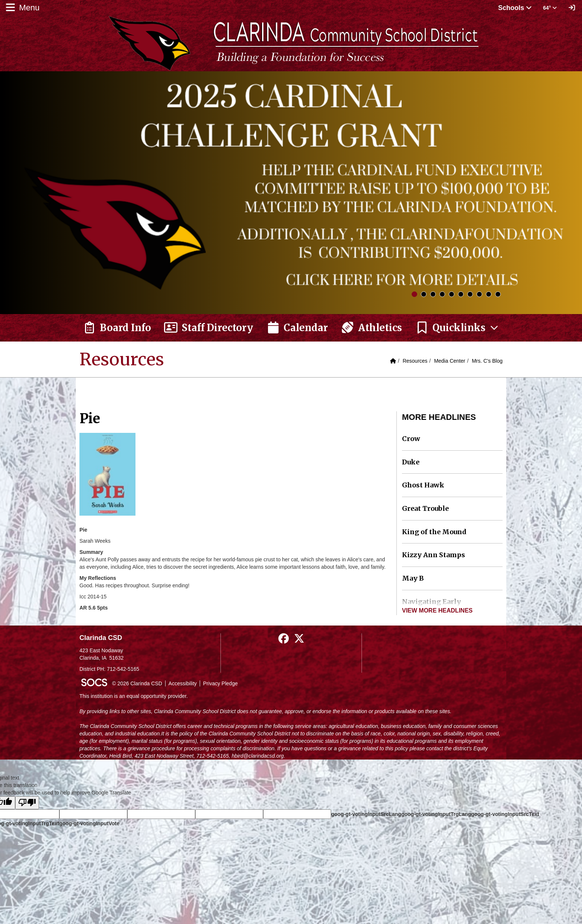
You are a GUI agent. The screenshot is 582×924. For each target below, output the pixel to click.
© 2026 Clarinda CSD (137, 683)
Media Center (449, 361)
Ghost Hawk (423, 485)
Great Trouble (425, 508)
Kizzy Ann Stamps (434, 555)
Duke (411, 462)
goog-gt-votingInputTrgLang (436, 814)
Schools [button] (515, 8)
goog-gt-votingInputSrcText (505, 814)
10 (498, 294)
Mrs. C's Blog (487, 361)
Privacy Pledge (220, 683)
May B (413, 578)
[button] (457, 328)
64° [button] (550, 8)
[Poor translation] (27, 803)
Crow (411, 439)
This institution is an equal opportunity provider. (134, 696)
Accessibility (183, 683)
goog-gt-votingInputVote (89, 823)
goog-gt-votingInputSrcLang (366, 814)
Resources (415, 361)
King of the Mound (434, 532)
